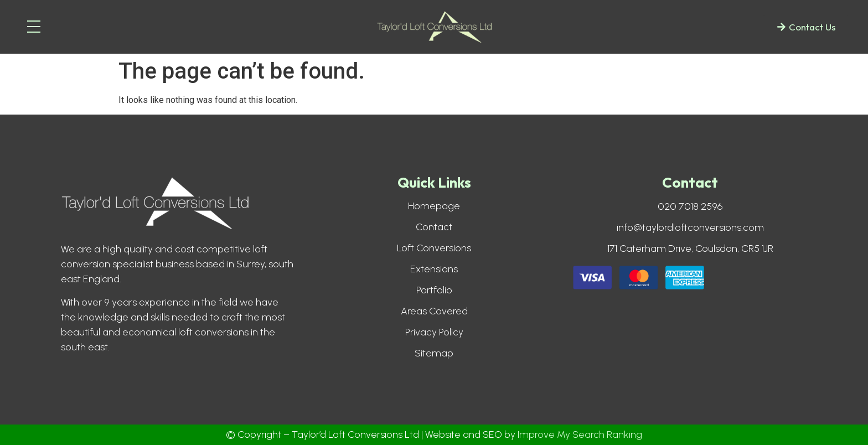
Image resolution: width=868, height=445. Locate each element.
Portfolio (434, 290)
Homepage (434, 206)
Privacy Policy (434, 332)
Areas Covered (434, 311)
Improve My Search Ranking (580, 434)
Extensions (434, 269)
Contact (434, 227)
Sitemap (434, 353)
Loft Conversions (434, 248)
